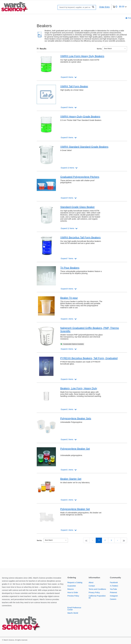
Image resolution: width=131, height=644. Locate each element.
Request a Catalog (75, 582)
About (91, 582)
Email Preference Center (74, 609)
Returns (71, 589)
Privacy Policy (94, 592)
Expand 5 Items (67, 107)
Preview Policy (73, 596)
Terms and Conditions (97, 589)
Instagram (114, 596)
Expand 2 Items (67, 439)
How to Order (73, 592)
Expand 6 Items (67, 77)
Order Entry (104, 7)
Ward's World (73, 613)
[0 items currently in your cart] (120, 7)
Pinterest (113, 592)
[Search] (75, 7)
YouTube (113, 589)
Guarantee (72, 586)
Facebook (114, 582)
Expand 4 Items (67, 349)
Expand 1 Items (67, 319)
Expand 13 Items (67, 168)
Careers (113, 599)
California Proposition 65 (97, 597)
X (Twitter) (114, 586)
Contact (92, 586)
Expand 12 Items (67, 228)
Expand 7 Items (67, 258)
